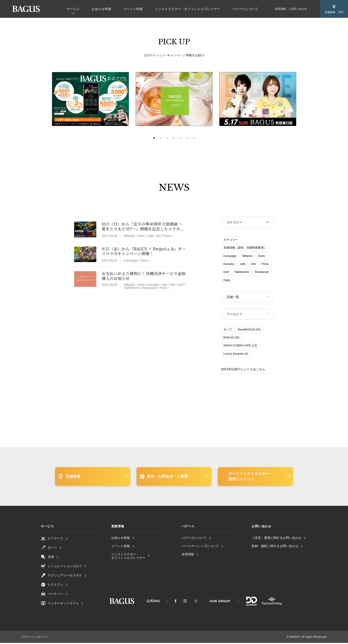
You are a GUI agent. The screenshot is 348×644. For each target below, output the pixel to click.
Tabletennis (242, 272)
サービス (73, 9)
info (254, 264)
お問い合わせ (299, 9)
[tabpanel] (174, 99)
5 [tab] (181, 138)
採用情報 (280, 9)
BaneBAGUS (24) (249, 331)
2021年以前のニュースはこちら (243, 370)
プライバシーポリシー (35, 638)
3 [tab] (167, 138)
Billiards (247, 256)
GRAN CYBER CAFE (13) (240, 347)
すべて (228, 331)
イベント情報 (133, 9)
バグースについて (245, 9)
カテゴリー (231, 240)
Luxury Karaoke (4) (236, 355)
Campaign (230, 256)
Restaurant (262, 272)
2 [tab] (161, 138)
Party (227, 281)
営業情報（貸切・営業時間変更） (245, 248)
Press (265, 264)
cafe (243, 264)
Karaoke (229, 264)
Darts (262, 256)
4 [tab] (174, 138)
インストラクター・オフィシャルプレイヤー (188, 9)
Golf (226, 272)
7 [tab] (194, 138)
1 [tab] (154, 138)
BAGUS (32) (231, 339)
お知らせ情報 (101, 9)
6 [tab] (187, 138)
